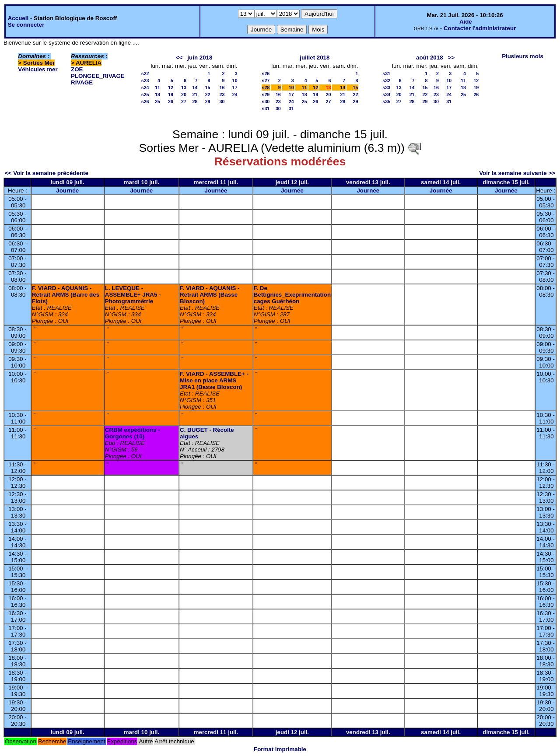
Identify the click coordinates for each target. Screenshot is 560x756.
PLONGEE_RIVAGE (98, 76)
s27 (266, 80)
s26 (145, 101)
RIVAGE (82, 82)
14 (195, 87)
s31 (266, 108)
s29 (266, 94)
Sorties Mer (39, 63)
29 (208, 101)
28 (195, 101)
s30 (266, 101)
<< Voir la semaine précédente (47, 173)
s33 (386, 87)
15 (208, 87)
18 (157, 94)
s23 (145, 80)
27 (184, 101)
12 (171, 87)
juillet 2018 (315, 58)
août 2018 (430, 58)
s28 (266, 87)
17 (235, 87)
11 (157, 87)
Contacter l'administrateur (480, 28)
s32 (386, 80)
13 (184, 87)
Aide (466, 22)
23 (222, 94)
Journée (67, 191)
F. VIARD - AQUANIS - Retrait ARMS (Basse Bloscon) (210, 295)
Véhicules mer (38, 69)
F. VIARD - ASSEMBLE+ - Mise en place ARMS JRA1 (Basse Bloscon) (214, 380)
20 (184, 94)
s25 (145, 94)
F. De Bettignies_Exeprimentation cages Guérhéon (292, 295)
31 (291, 108)
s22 (145, 73)
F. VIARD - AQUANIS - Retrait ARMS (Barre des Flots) (66, 295)
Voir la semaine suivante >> (517, 173)
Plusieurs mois (523, 56)
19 (171, 94)
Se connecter (26, 25)
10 (235, 80)
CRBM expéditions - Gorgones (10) (133, 433)
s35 (386, 101)
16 (222, 87)
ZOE (77, 69)
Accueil (18, 18)
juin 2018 (200, 58)
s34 (386, 94)
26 (171, 101)
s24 (145, 87)
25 (157, 101)
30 (222, 101)
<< (179, 58)
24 (235, 94)
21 (195, 94)
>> (451, 58)
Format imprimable (280, 749)
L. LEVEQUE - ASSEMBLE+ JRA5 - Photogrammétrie (133, 295)
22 (208, 94)
